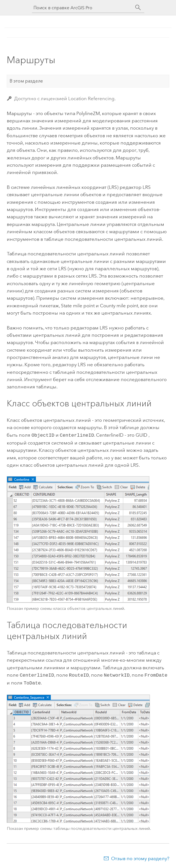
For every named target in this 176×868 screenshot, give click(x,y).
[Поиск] (138, 8)
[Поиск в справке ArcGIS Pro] (83, 8)
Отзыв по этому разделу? (140, 857)
